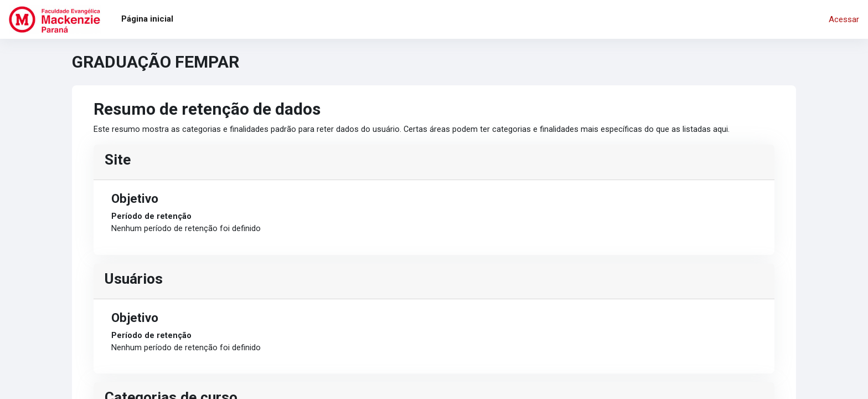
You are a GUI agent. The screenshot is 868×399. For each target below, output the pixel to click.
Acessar (844, 19)
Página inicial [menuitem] (147, 19)
